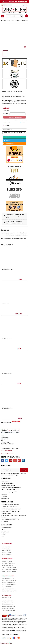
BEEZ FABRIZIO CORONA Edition (9, 591)
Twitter (7, 460)
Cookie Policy (9, 643)
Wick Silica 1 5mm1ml (7, 339)
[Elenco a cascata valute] (10, 5)
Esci (3, 536)
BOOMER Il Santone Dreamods (9, 572)
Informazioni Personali (7, 528)
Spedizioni (4, 494)
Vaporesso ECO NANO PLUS (9, 583)
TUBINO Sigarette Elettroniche (9, 610)
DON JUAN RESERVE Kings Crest (10, 570)
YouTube (11, 460)
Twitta (23, 123)
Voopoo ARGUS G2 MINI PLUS (9, 585)
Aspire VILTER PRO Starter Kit (9, 589)
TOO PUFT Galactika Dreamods (9, 567)
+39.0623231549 (8, 451)
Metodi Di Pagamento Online (8, 485)
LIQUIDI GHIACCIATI (7, 554)
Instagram (23, 460)
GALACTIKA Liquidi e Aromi (8, 602)
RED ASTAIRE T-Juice (7, 561)
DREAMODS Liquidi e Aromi (8, 604)
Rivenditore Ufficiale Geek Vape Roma (10, 505)
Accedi (25, 5)
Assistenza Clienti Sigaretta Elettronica (11, 490)
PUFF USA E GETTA (7, 546)
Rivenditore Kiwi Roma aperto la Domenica (11, 509)
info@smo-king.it (9, 453)
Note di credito (5, 532)
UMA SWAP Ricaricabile (8, 600)
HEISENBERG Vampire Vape (8, 563)
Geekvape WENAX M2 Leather (9, 578)
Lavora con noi (5, 481)
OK (24, 470)
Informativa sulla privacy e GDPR (9, 492)
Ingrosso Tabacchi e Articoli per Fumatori (11, 511)
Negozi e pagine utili (7, 513)
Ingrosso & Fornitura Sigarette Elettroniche (11, 488)
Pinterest (7, 126)
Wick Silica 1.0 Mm (6, 304)
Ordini (3, 530)
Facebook (3, 460)
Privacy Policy (3, 643)
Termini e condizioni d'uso (8, 483)
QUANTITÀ (6, 114)
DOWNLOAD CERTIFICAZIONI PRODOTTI (11, 519)
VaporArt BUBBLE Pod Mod (8, 587)
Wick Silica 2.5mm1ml (7, 374)
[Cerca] (14, 16)
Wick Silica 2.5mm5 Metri (7, 408)
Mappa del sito (5, 498)
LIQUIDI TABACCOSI (7, 552)
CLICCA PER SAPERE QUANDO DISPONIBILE (14, 133)
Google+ (15, 460)
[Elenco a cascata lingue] (4, 5)
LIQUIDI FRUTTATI (6, 550)
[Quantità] (18, 114)
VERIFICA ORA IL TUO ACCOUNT (9, 507)
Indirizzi (4, 534)
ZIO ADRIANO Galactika (8, 565)
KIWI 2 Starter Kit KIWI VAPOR (9, 581)
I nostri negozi (5, 521)
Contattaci (4, 496)
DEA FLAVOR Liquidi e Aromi (8, 606)
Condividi (7, 123)
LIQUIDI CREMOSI (6, 548)
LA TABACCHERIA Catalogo (8, 608)
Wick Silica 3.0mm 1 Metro (8, 269)
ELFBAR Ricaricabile (7, 598)
